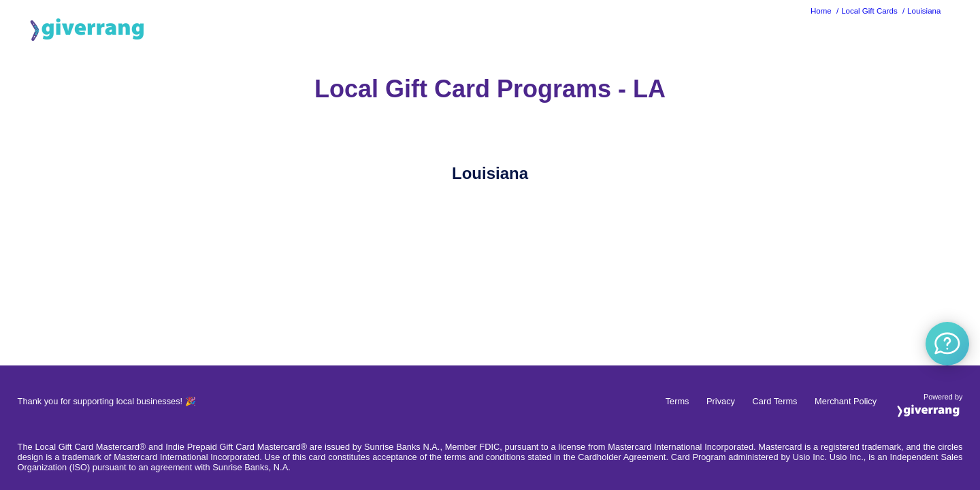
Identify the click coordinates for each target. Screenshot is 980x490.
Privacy (721, 401)
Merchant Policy (846, 401)
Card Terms (775, 401)
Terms (677, 401)
